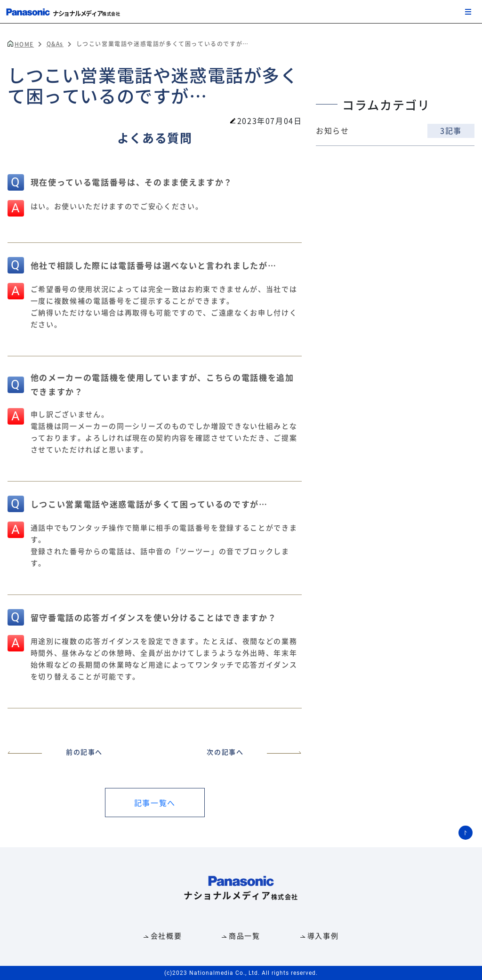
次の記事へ (254, 752)
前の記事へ (55, 752)
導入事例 (323, 936)
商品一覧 (244, 936)
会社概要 (166, 936)
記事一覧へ (155, 803)
